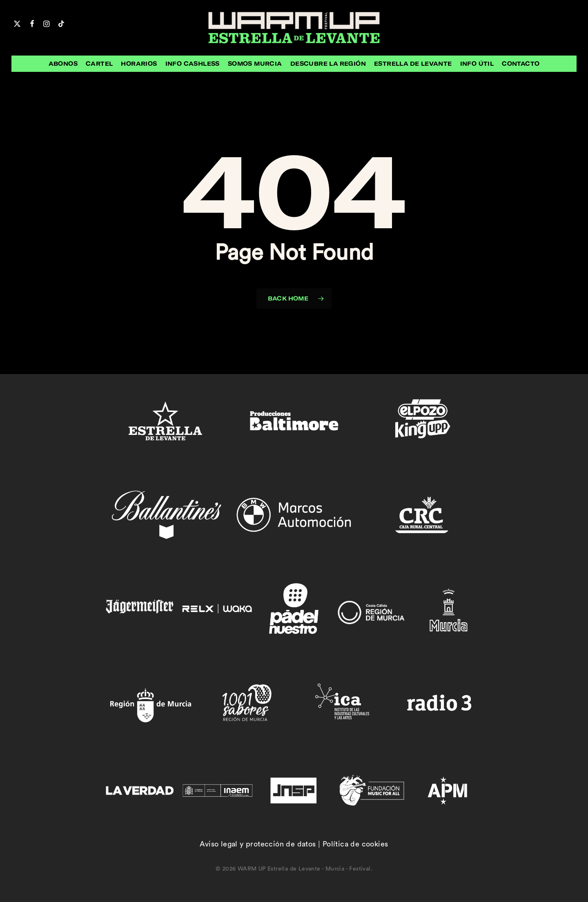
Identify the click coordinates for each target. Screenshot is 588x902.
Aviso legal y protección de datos (258, 844)
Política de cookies (355, 844)
